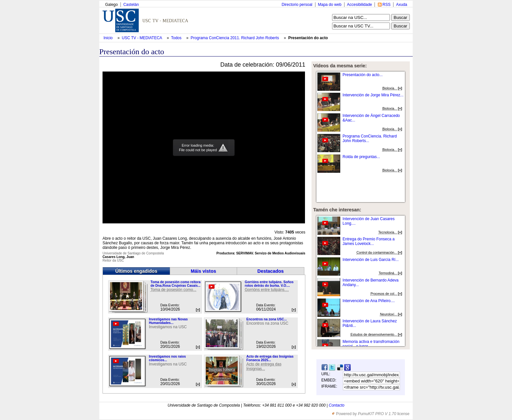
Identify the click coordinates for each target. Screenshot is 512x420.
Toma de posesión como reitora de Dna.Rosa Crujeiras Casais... (176, 284)
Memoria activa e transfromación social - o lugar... (371, 344)
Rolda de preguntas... (361, 157)
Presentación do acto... (363, 75)
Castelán (131, 5)
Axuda (402, 5)
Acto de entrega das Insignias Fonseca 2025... (270, 358)
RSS (386, 5)
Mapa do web (330, 5)
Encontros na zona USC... (266, 319)
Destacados (271, 271)
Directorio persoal (297, 5)
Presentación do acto (308, 38)
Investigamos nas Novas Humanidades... (168, 321)
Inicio (109, 38)
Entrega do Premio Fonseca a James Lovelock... (368, 241)
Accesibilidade (360, 5)
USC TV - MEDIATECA (142, 38)
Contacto (337, 405)
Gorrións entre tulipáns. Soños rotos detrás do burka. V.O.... (269, 284)
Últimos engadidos (136, 271)
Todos (177, 38)
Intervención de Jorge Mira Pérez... (373, 95)
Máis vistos (203, 271)
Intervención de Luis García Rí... (371, 260)
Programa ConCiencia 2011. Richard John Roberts (235, 38)
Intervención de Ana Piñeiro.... (369, 301)
